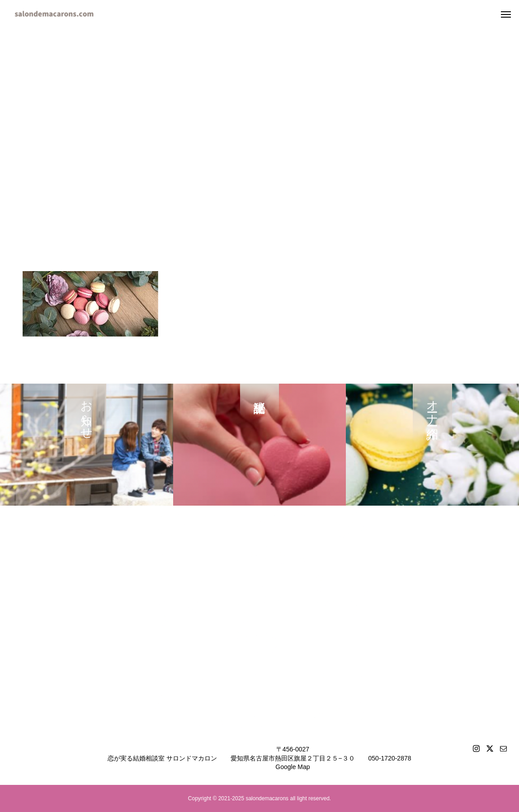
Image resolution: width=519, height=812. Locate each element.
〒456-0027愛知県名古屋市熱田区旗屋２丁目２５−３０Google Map (293, 758)
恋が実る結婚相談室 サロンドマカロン (162, 758)
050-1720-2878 (390, 758)
